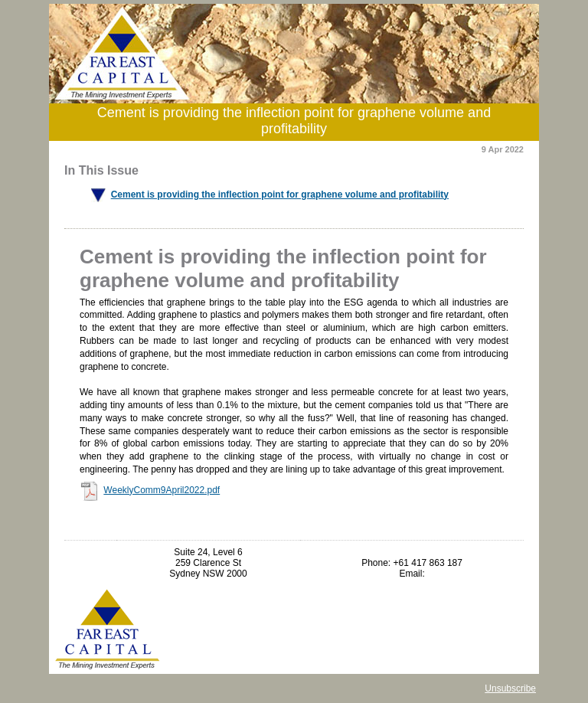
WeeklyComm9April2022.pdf (162, 490)
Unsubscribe (510, 688)
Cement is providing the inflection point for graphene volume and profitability (280, 195)
